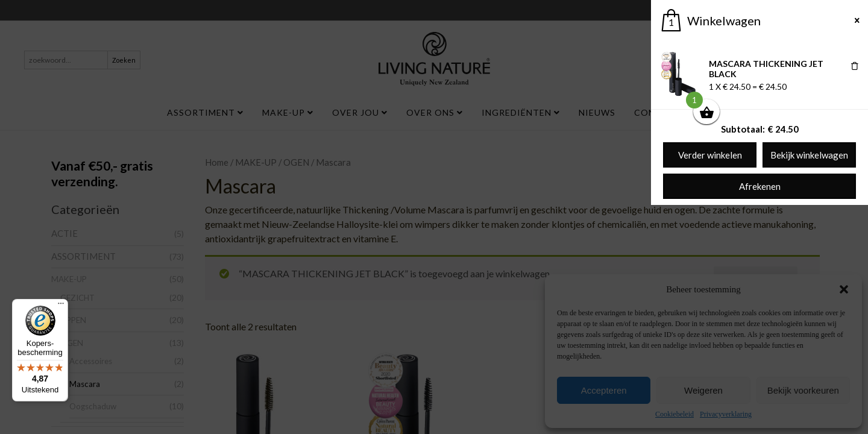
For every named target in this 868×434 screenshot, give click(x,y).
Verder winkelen (710, 155)
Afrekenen (760, 186)
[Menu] (61, 306)
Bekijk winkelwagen (809, 155)
